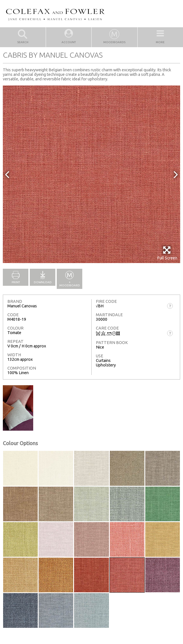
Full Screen (167, 253)
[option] (91, 174)
